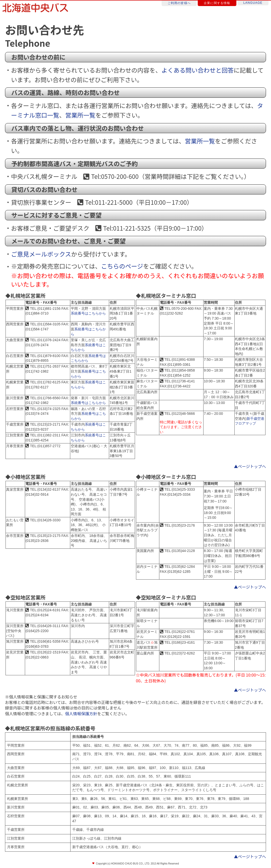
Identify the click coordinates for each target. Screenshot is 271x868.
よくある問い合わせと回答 (197, 70)
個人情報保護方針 (81, 713)
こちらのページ (122, 266)
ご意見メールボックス (41, 254)
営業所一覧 (80, 115)
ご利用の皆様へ (179, 3)
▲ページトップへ (250, 466)
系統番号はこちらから (88, 313)
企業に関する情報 (217, 3)
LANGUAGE (253, 3)
